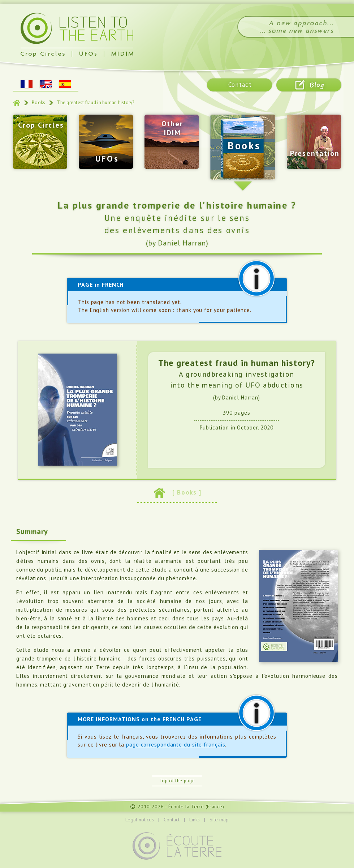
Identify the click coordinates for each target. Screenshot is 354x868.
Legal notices (140, 820)
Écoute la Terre (186, 807)
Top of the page (177, 781)
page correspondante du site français (176, 745)
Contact (172, 820)
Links (195, 820)
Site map (219, 820)
